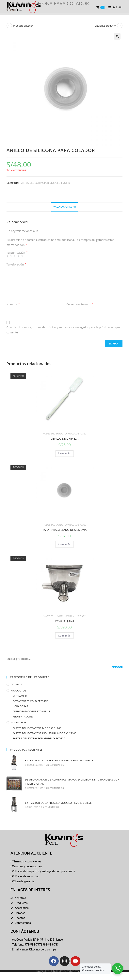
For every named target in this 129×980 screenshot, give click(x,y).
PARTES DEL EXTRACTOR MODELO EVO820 (45, 183)
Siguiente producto (105, 26)
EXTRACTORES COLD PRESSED (30, 701)
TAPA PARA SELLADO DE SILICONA (64, 530)
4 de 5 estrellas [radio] (19, 257)
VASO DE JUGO (64, 621)
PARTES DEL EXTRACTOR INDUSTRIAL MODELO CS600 (44, 733)
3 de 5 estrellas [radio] (15, 257)
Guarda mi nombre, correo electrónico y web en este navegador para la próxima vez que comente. (63, 330)
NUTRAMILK (20, 696)
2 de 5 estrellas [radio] (11, 257)
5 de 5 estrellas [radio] (23, 257)
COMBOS (16, 684)
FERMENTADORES (23, 716)
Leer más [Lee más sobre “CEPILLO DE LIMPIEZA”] (64, 453)
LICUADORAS (20, 706)
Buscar (117, 667)
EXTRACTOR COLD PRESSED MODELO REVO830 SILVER (59, 802)
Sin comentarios (54, 765)
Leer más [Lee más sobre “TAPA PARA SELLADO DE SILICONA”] (64, 544)
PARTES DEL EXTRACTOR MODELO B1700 (37, 728)
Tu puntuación (17, 253)
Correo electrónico (80, 304)
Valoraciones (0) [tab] (64, 207)
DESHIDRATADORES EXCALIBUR (31, 711)
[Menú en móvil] (114, 7)
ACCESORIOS (19, 722)
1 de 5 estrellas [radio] (8, 257)
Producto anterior (23, 26)
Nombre (13, 304)
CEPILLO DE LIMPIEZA (64, 438)
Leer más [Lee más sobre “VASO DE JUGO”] (64, 636)
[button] (117, 36)
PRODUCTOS (18, 690)
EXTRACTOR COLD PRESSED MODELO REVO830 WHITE (59, 760)
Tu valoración (16, 264)
